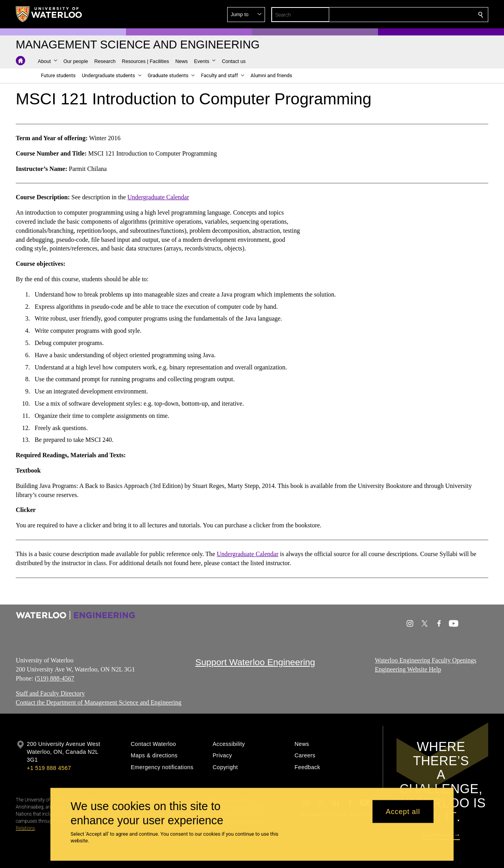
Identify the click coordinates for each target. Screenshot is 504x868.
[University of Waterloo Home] (49, 14)
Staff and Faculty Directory (50, 693)
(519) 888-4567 (54, 678)
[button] (424, 15)
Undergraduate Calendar (158, 197)
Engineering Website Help (408, 669)
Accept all (403, 811)
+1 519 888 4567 (49, 768)
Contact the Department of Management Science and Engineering (99, 702)
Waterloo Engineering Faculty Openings (426, 660)
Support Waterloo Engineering (255, 662)
